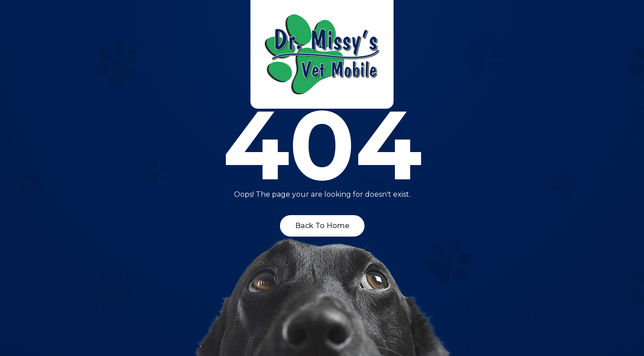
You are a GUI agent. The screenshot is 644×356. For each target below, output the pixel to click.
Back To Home (322, 226)
